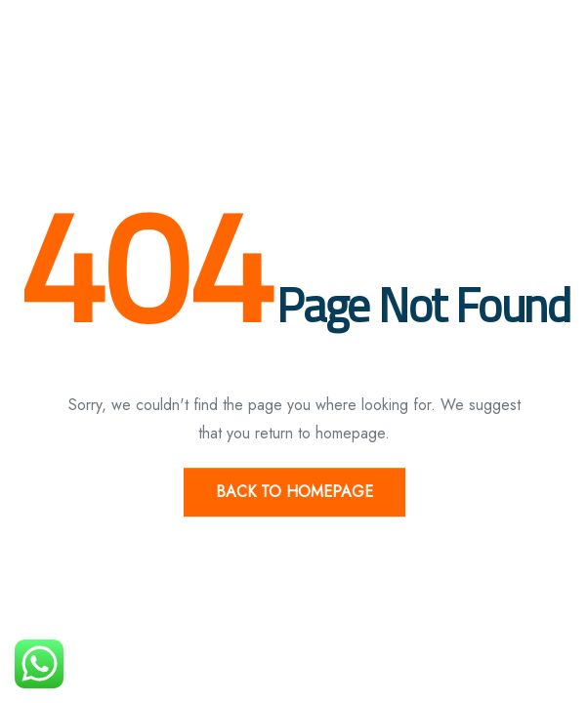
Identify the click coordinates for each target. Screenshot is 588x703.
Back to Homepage (294, 492)
